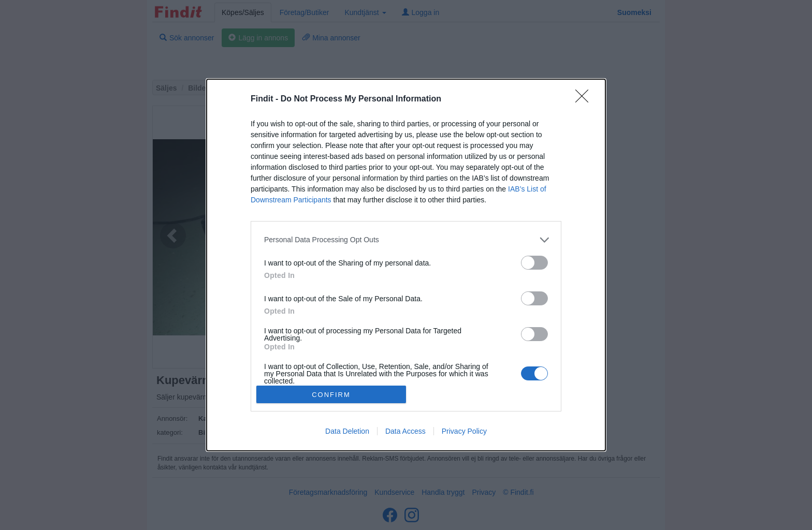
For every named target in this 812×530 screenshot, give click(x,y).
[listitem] (406, 240)
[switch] (534, 263)
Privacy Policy (464, 431)
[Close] (585, 99)
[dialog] (406, 265)
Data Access (405, 431)
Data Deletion (347, 431)
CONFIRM (331, 394)
